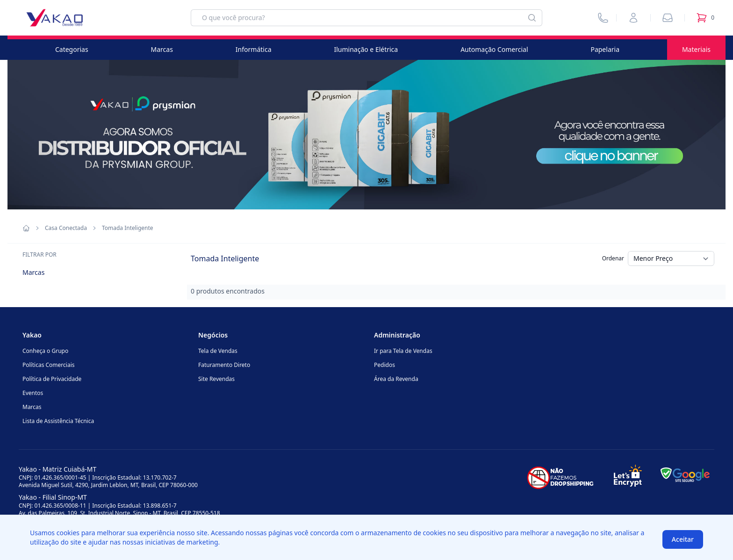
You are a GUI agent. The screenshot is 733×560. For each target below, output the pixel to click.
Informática (254, 49)
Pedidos (384, 365)
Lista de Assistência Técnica (58, 421)
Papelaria (605, 49)
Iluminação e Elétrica (366, 49)
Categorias (72, 49)
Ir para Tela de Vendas (403, 351)
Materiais (696, 49)
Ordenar (613, 258)
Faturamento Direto (224, 365)
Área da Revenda (396, 379)
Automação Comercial (494, 49)
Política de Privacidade (52, 379)
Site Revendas (216, 379)
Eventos (33, 393)
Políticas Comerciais (48, 365)
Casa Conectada (66, 228)
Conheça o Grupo (45, 351)
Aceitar (683, 539)
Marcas (162, 49)
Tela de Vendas (218, 351)
